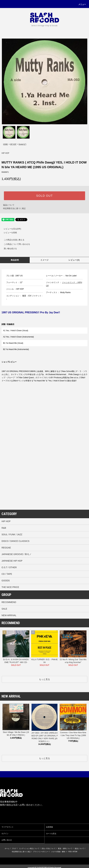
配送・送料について (65, 848)
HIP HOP (13, 144)
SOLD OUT (45, 196)
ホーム (7, 848)
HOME (5, 144)
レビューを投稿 (8, 233)
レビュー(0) (74, 260)
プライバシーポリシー (41, 852)
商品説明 (15, 260)
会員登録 (49, 827)
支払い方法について (49, 848)
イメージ (45, 260)
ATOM (75, 852)
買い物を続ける (8, 249)
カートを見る (51, 834)
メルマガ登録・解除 (58, 852)
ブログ (14, 848)
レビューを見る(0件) (11, 229)
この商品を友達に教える (12, 240)
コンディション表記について (29, 848)
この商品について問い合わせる (15, 244)
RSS (70, 852)
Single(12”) (22, 144)
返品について (9, 205)
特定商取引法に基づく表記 (14, 208)
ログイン (5, 834)
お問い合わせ (7, 840)
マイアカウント (8, 827)
